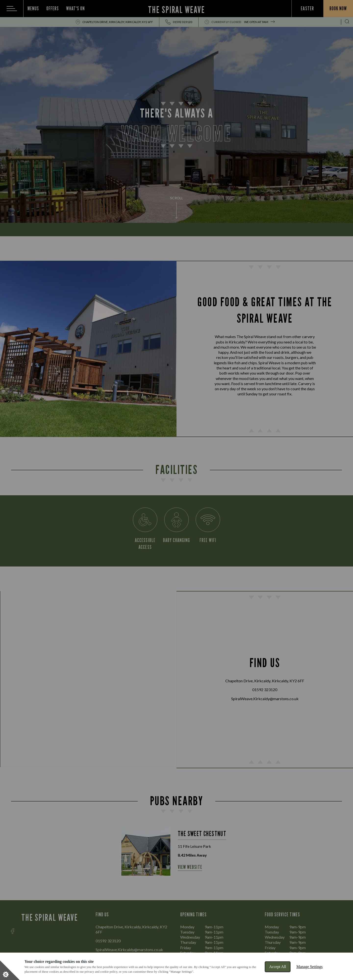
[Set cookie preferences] (10, 970)
